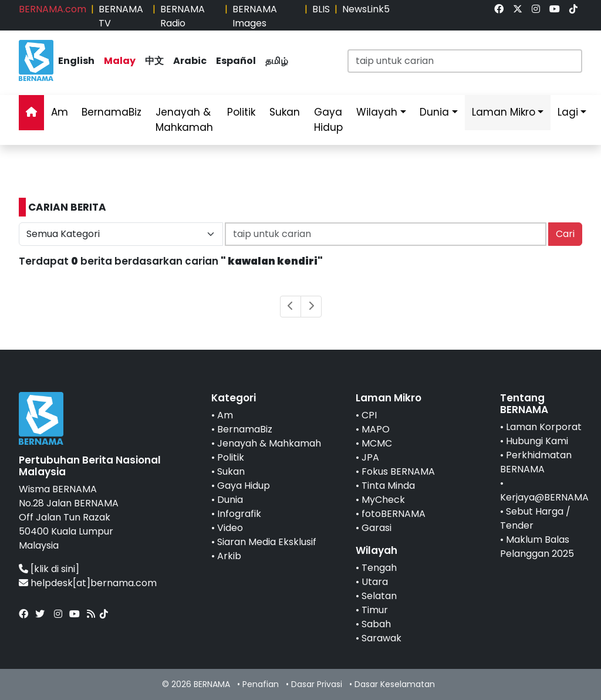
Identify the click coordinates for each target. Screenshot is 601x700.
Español (236, 61)
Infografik (239, 514)
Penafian (261, 684)
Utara (375, 582)
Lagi (568, 112)
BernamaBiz (112, 112)
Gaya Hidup (328, 120)
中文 (154, 61)
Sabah (376, 624)
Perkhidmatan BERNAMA (536, 462)
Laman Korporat (544, 427)
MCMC (377, 443)
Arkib (229, 556)
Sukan (285, 112)
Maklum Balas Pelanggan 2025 (537, 547)
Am (60, 112)
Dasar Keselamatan (395, 684)
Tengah (379, 568)
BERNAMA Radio (183, 16)
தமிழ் (277, 61)
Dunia (434, 112)
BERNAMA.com (53, 9)
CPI (369, 415)
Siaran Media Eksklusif (267, 542)
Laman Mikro (504, 112)
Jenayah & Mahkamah (184, 120)
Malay (120, 61)
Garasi (377, 528)
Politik (241, 112)
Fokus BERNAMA (398, 471)
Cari (565, 234)
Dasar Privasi (317, 684)
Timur (375, 610)
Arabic (190, 61)
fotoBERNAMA (394, 514)
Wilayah (377, 112)
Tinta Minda (388, 486)
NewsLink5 (366, 9)
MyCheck (383, 500)
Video (230, 528)
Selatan (379, 596)
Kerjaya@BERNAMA (544, 497)
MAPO (376, 429)
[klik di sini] (55, 569)
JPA (370, 457)
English (76, 61)
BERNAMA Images (255, 16)
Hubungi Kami (537, 441)
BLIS (321, 9)
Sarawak (381, 638)
